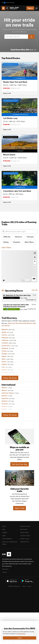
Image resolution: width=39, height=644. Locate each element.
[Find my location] (35, 257)
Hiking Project (24, 532)
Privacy (29, 586)
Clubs (4, 536)
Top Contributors (7, 539)
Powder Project (25, 539)
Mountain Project (25, 526)
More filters (29, 242)
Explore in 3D (7, 93)
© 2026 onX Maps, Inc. (14, 586)
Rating (6, 242)
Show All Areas (10, 378)
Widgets (5, 532)
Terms (24, 586)
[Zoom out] (35, 264)
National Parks (25, 542)
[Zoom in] (35, 261)
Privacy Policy (22, 634)
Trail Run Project (25, 536)
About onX (5, 569)
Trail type (30, 237)
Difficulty (7, 237)
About (4, 526)
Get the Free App (20, 464)
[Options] (34, 279)
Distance (18, 237)
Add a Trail (19, 508)
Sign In (30, 8)
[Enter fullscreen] (35, 253)
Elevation (17, 242)
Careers (5, 572)
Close (20, 638)
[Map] (19, 266)
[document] (19, 635)
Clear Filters (6, 247)
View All (35, 290)
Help (4, 529)
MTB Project (24, 529)
